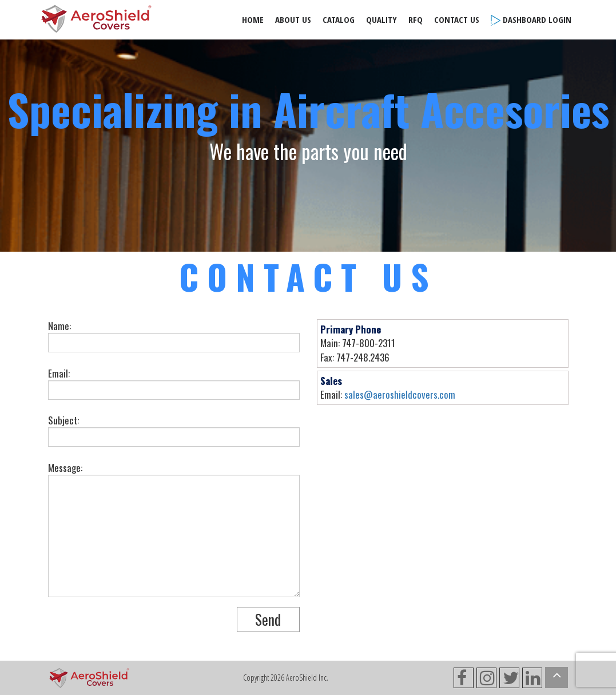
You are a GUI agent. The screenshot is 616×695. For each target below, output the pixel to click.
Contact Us (457, 19)
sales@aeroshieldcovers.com (400, 394)
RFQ (416, 19)
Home (253, 19)
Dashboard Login (531, 20)
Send (268, 619)
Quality (381, 19)
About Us (293, 19)
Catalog (339, 19)
